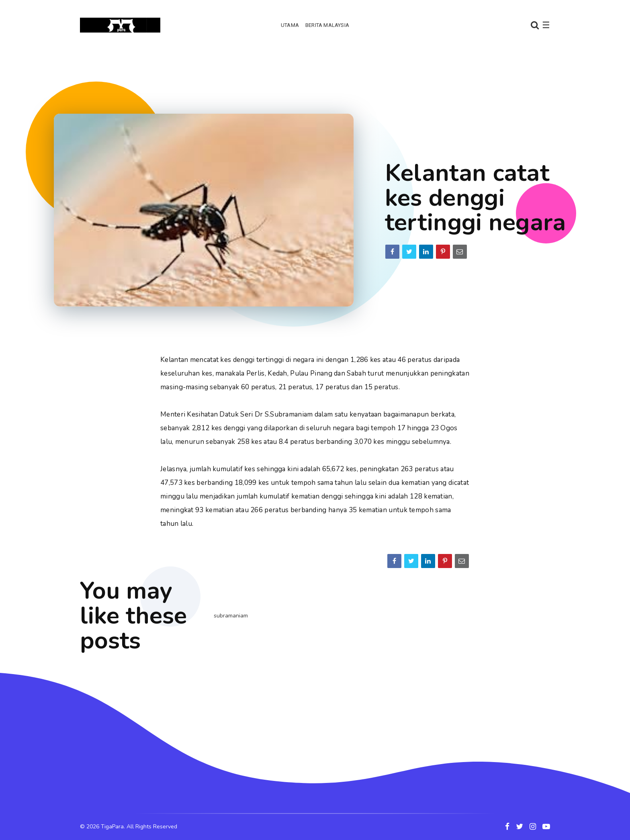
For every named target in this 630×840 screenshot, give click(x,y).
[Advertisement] (315, 74)
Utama (290, 25)
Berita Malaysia (327, 25)
